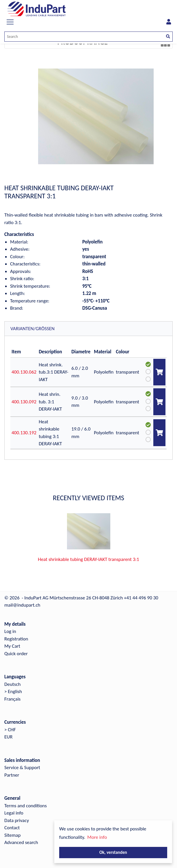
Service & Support (22, 768)
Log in (10, 631)
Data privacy (17, 820)
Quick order (16, 654)
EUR (8, 737)
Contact (12, 828)
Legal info (14, 813)
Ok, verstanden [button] (113, 852)
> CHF (10, 730)
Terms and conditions (26, 806)
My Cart (12, 646)
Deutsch (12, 684)
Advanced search (21, 842)
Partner (12, 775)
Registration (16, 639)
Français (12, 699)
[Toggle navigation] (10, 22)
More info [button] (97, 837)
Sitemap (12, 835)
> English (13, 691)
